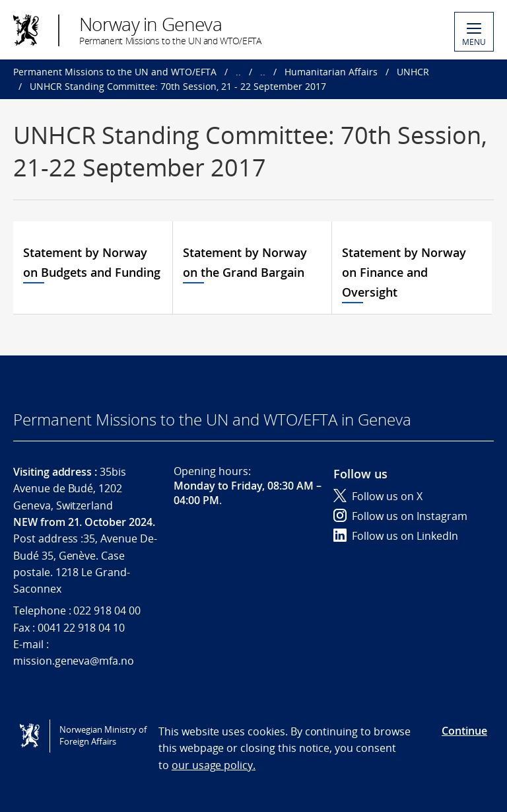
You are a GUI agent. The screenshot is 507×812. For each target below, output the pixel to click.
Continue (464, 731)
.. (238, 72)
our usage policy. (214, 765)
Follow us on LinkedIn (396, 536)
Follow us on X (378, 496)
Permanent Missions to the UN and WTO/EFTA (115, 72)
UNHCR (413, 72)
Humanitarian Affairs (331, 72)
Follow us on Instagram (400, 516)
